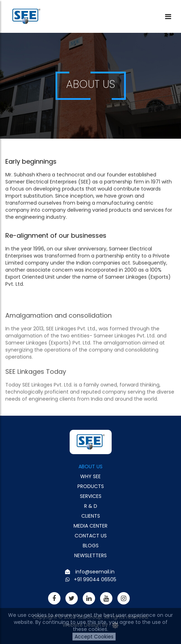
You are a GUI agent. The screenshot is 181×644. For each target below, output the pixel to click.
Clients (91, 516)
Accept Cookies (94, 637)
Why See (90, 476)
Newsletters (90, 555)
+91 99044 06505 (95, 579)
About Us (90, 467)
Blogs (91, 546)
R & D (91, 506)
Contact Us (91, 536)
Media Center (90, 526)
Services (91, 496)
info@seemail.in (95, 572)
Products (91, 486)
